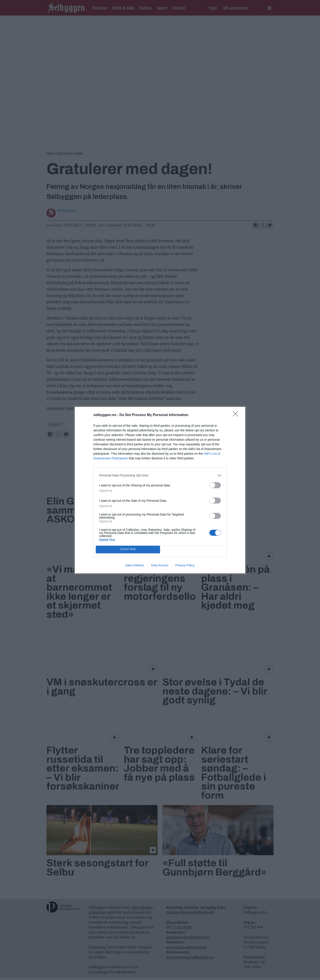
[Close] (237, 415)
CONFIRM (128, 549)
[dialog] (160, 490)
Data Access (160, 565)
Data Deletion (135, 565)
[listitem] (160, 475)
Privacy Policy (185, 565)
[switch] (215, 485)
